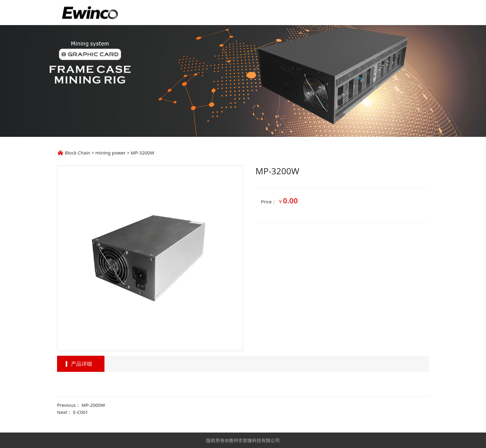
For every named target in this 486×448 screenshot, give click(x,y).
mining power (111, 153)
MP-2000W (93, 405)
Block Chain (77, 153)
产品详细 (82, 364)
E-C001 (81, 412)
